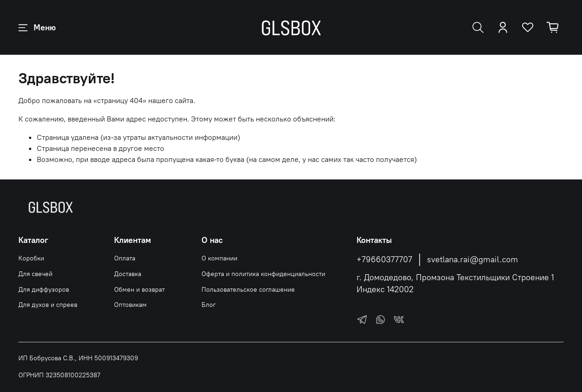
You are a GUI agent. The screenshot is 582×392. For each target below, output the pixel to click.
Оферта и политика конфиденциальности (263, 274)
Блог (209, 305)
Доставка (128, 274)
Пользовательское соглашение (248, 289)
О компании (219, 258)
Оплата (125, 258)
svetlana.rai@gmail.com (473, 259)
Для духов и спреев (48, 305)
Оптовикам (130, 305)
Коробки (31, 258)
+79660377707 (384, 259)
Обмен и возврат (139, 289)
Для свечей (35, 274)
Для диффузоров (44, 289)
